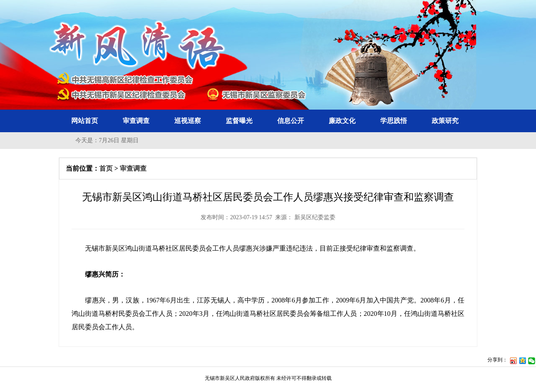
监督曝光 (239, 121)
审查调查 (136, 121)
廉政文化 (342, 121)
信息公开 (291, 121)
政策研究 (445, 121)
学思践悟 (394, 121)
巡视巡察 (188, 121)
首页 (106, 168)
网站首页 (85, 121)
